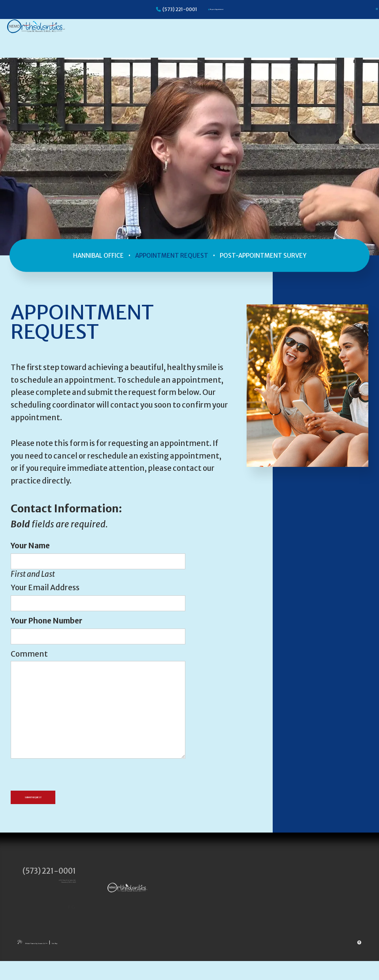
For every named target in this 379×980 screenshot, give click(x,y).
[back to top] (359, 961)
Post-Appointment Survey (263, 255)
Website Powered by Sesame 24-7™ (60, 961)
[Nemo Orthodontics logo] (50, 37)
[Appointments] (216, 9)
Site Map (107, 961)
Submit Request (55, 799)
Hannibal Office (98, 255)
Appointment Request (172, 255)
